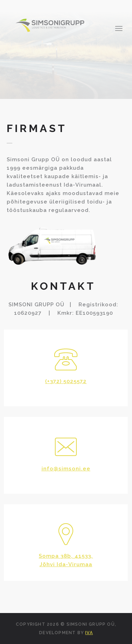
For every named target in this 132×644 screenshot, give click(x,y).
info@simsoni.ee (66, 469)
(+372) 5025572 (66, 381)
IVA (89, 633)
